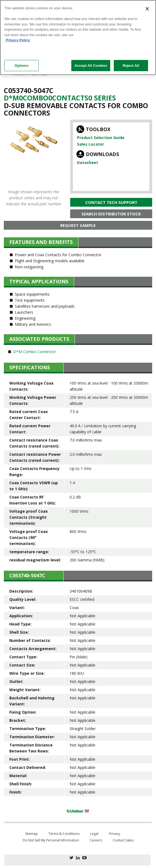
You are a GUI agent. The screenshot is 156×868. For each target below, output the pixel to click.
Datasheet (88, 162)
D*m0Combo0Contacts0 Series (60, 98)
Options (21, 66)
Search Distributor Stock (111, 214)
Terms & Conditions (64, 834)
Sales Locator (90, 144)
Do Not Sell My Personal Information (51, 840)
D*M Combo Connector (35, 352)
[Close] (147, 9)
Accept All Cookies (91, 66)
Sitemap (32, 834)
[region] (78, 38)
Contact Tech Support (111, 202)
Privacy (115, 834)
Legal (94, 834)
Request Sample (78, 225)
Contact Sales (123, 840)
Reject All (131, 66)
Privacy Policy (18, 40)
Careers (96, 840)
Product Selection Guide (101, 138)
